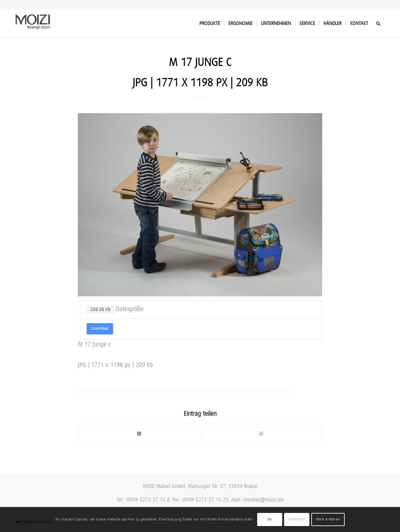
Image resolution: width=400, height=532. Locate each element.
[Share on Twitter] (139, 434)
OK (270, 519)
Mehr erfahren (328, 519)
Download (100, 329)
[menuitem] (210, 23)
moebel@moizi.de (263, 500)
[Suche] (378, 23)
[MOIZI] (33, 23)
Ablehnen (297, 519)
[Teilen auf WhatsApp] (261, 434)
